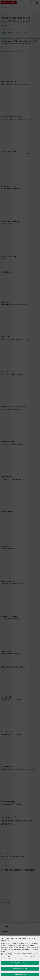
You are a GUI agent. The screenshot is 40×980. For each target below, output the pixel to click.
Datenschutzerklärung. (16, 959)
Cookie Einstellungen (20, 974)
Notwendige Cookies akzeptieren (20, 963)
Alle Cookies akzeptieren (20, 969)
